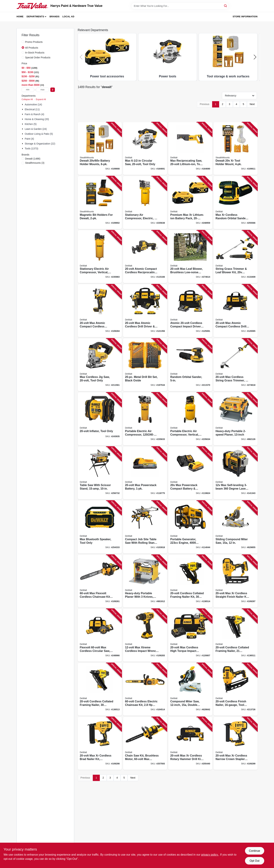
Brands (55, 17)
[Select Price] (53, 90)
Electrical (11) (32, 109)
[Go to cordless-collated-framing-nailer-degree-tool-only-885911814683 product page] (100, 689)
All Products (32, 48)
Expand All (41, 99)
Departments (35, 17)
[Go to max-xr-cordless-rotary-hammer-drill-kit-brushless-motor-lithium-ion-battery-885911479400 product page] (190, 743)
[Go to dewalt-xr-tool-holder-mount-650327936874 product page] (236, 149)
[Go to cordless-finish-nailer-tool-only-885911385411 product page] (236, 689)
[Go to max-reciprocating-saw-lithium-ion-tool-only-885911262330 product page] (190, 149)
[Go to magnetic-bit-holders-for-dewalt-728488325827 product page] (100, 203)
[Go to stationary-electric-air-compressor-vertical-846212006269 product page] (100, 257)
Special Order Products (38, 57)
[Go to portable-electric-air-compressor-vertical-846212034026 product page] (190, 419)
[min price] (28, 90)
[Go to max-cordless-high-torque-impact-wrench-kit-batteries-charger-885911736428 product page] (190, 635)
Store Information (245, 17)
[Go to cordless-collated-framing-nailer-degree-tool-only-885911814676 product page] (236, 635)
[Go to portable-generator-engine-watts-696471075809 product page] (190, 527)
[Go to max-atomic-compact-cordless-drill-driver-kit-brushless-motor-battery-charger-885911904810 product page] (236, 311)
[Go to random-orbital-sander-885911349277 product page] (190, 365)
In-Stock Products (35, 53)
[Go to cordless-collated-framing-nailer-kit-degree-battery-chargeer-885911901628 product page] (190, 581)
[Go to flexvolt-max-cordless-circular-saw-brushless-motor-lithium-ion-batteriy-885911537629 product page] (100, 635)
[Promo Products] (23, 42)
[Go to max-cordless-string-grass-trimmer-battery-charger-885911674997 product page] (236, 365)
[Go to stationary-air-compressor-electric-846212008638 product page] (145, 203)
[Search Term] (180, 6)
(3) (35, 163)
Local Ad (68, 17)
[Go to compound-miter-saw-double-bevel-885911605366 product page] (190, 689)
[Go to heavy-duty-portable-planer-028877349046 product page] (236, 419)
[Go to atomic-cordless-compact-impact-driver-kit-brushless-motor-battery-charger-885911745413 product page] (190, 311)
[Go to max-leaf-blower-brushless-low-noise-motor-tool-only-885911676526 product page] (190, 257)
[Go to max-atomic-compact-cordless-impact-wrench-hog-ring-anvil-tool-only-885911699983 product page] (100, 311)
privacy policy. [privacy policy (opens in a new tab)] (210, 855)
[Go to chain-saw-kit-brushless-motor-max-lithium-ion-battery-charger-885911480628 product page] (145, 743)
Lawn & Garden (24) (36, 129)
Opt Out (254, 861)
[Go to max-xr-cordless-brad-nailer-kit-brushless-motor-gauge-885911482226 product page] (100, 743)
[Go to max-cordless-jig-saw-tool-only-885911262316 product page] (100, 365)
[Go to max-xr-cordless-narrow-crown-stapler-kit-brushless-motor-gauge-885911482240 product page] (236, 743)
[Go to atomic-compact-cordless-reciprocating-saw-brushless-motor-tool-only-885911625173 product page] (145, 257)
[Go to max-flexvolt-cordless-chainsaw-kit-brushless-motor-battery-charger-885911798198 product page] (100, 581)
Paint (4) (29, 139)
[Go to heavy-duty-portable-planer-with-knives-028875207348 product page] (145, 581)
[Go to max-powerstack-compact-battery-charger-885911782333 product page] (190, 473)
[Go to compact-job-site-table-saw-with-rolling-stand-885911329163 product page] (145, 527)
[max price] (42, 90)
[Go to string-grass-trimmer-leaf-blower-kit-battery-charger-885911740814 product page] (236, 257)
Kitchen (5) (31, 124)
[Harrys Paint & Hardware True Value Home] (32, 6)
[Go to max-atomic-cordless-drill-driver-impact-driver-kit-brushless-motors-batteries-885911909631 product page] (145, 311)
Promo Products (34, 42)
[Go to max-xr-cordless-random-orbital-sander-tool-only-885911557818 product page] (236, 203)
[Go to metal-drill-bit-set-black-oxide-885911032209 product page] (145, 365)
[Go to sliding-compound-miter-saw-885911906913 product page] (236, 527)
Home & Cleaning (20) (37, 119)
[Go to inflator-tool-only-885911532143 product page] (100, 419)
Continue (254, 851)
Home (20, 17)
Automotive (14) (33, 104)
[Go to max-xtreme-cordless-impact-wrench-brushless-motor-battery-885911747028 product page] (145, 635)
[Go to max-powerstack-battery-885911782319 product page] (145, 473)
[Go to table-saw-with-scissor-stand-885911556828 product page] (100, 473)
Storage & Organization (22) (40, 144)
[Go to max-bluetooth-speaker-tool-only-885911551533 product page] (100, 527)
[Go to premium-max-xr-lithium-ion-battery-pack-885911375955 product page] (190, 203)
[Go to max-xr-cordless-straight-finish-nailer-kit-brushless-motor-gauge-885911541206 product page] (236, 581)
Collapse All (27, 99)
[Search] (226, 6)
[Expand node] (23, 104)
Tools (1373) (32, 149)
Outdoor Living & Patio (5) (39, 134)
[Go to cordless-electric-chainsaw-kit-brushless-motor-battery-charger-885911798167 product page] (145, 689)
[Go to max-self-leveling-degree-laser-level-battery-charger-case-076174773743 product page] (236, 473)
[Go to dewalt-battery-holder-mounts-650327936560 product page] (100, 149)
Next (252, 104)
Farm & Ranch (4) (35, 114)
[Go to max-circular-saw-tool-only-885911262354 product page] (145, 149)
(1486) (33, 159)
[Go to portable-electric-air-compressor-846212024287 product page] (145, 419)
